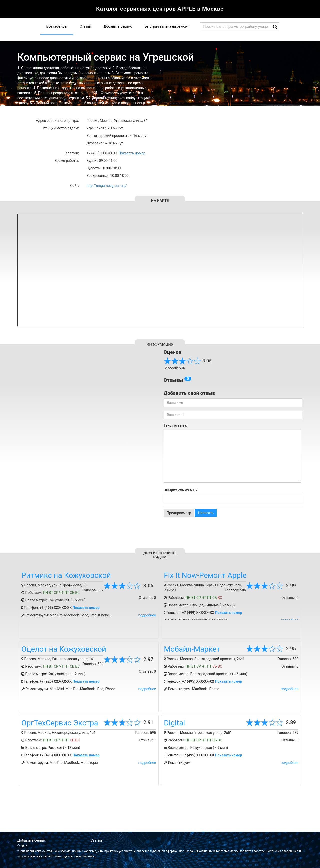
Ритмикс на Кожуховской (66, 575)
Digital (175, 723)
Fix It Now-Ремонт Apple (205, 575)
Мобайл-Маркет (192, 649)
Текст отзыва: (175, 425)
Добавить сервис (118, 26)
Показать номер (132, 153)
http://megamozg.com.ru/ (107, 186)
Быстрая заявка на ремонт (167, 26)
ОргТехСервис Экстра (60, 723)
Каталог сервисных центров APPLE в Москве (160, 9)
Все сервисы (57, 26)
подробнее (147, 615)
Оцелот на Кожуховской (64, 649)
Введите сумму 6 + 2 (181, 490)
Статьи (85, 26)
